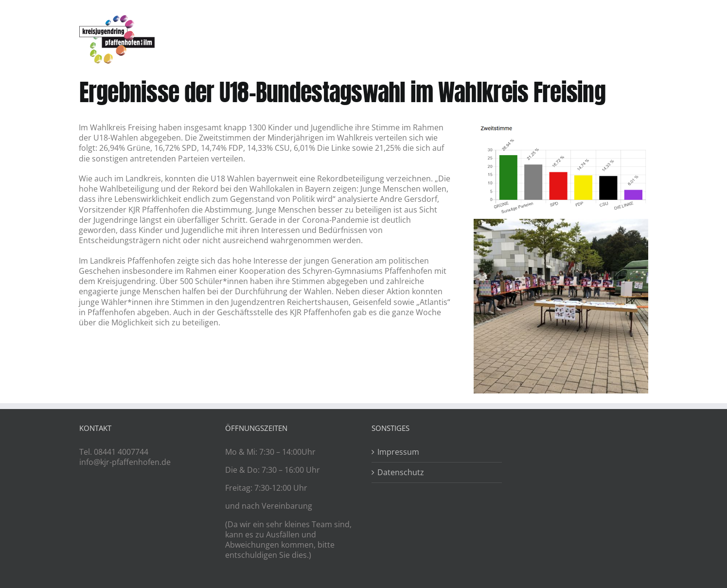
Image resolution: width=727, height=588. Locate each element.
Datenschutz (401, 472)
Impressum (398, 452)
